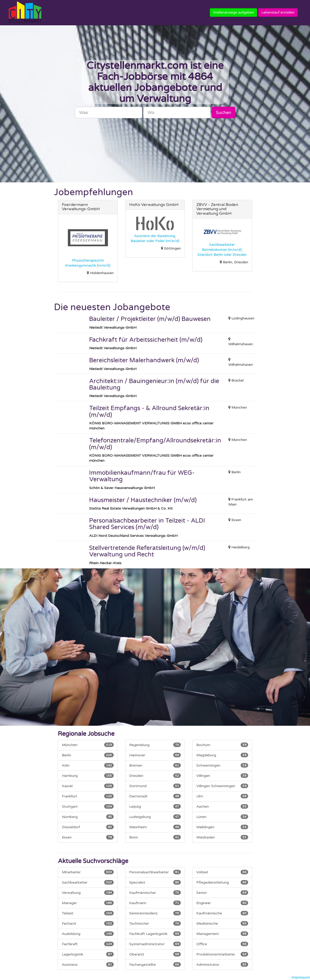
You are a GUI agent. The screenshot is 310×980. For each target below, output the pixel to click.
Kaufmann (155, 903)
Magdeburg (222, 755)
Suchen (223, 112)
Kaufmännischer (155, 893)
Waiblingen (222, 827)
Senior (222, 893)
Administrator (222, 964)
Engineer (222, 903)
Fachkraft (88, 944)
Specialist (155, 882)
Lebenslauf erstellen (278, 12)
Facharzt (88, 923)
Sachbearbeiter (88, 882)
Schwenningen (222, 765)
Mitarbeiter (88, 872)
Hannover (155, 755)
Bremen (155, 765)
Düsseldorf (88, 827)
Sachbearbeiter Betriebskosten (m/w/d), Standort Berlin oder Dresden (222, 250)
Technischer (155, 923)
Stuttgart (88, 806)
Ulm (222, 796)
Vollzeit (222, 872)
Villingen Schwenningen (222, 786)
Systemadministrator (155, 944)
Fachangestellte (155, 964)
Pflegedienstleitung (222, 882)
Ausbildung (88, 934)
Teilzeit (88, 913)
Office (222, 944)
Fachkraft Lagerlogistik (155, 934)
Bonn (155, 837)
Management (222, 934)
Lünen (222, 817)
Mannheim (155, 827)
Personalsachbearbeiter (155, 872)
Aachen (222, 806)
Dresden (155, 776)
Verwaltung (88, 893)
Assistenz (88, 964)
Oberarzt (155, 954)
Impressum (301, 977)
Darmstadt (155, 796)
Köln (88, 765)
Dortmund (155, 786)
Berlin (88, 755)
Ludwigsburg (155, 817)
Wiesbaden (222, 837)
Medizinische (222, 923)
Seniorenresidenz (155, 913)
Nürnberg (88, 817)
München (88, 745)
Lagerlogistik (88, 954)
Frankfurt (88, 796)
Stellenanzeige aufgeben (234, 12)
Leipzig (155, 806)
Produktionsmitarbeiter (222, 954)
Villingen (222, 776)
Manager (88, 903)
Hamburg (88, 776)
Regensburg (155, 745)
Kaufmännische (222, 913)
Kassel (88, 786)
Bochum (222, 745)
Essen (88, 837)
